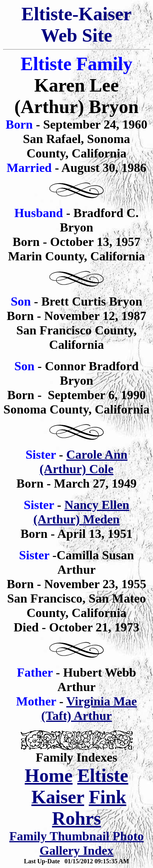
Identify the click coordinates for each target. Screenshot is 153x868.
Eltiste (103, 775)
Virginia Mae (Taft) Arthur (89, 708)
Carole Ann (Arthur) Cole (83, 462)
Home (49, 775)
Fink (108, 797)
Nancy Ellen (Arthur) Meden (81, 512)
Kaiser (58, 797)
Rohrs (76, 818)
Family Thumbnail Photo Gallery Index (76, 843)
